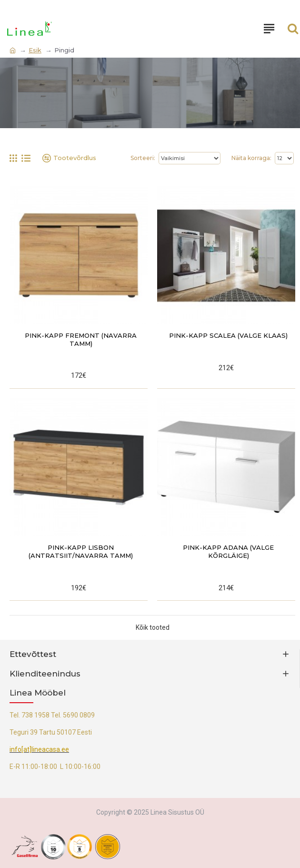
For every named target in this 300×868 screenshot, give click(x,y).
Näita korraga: (251, 158)
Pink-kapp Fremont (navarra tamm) (81, 339)
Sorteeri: (143, 158)
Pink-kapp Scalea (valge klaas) (228, 335)
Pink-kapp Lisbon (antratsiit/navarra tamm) (81, 551)
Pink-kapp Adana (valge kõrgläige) (228, 551)
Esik (35, 50)
